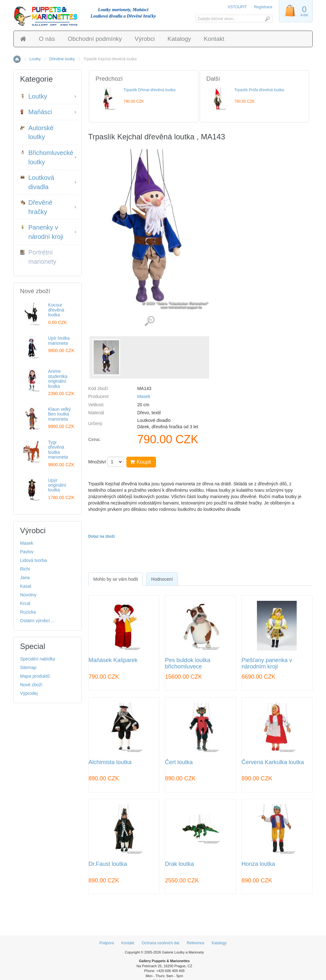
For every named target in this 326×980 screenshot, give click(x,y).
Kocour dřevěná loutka (56, 310)
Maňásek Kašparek (113, 660)
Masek (144, 396)
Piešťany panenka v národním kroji (267, 663)
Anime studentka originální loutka (58, 379)
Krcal (25, 603)
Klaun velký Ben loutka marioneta (60, 414)
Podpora (106, 943)
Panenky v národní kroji (42, 232)
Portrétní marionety (38, 257)
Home (17, 59)
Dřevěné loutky (62, 59)
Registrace (263, 7)
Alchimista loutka (110, 762)
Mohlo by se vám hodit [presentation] (116, 579)
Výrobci (145, 39)
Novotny (28, 595)
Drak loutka (179, 864)
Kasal (26, 586)
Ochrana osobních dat (160, 943)
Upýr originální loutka (57, 485)
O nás (47, 39)
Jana (25, 578)
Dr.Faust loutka (108, 864)
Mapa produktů (35, 676)
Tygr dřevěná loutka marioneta (58, 450)
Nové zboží (31, 685)
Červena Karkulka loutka (273, 762)
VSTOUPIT (238, 7)
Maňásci (36, 112)
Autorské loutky (37, 133)
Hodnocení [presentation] (162, 579)
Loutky (35, 59)
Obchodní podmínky (95, 39)
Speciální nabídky (38, 659)
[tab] (116, 579)
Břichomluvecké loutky (47, 157)
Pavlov (27, 552)
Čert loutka (179, 762)
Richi (25, 569)
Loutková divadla (37, 182)
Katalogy (179, 39)
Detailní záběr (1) (149, 321)
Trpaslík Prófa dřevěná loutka (259, 90)
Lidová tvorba (33, 560)
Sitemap (28, 667)
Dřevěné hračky (36, 207)
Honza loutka (258, 864)
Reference (195, 943)
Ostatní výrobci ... (37, 621)
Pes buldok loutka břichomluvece (188, 663)
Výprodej (29, 693)
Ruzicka (28, 612)
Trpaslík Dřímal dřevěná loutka (149, 90)
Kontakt (214, 39)
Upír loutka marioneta (59, 340)
